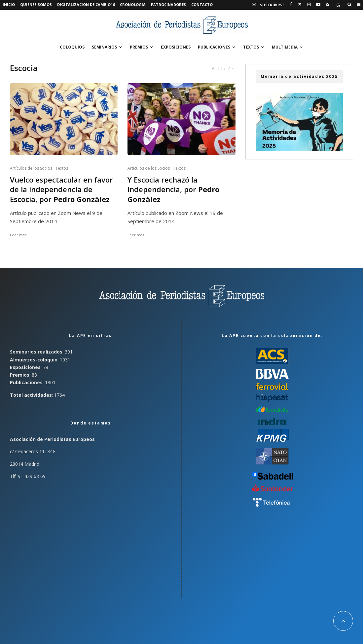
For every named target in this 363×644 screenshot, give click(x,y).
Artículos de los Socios (31, 168)
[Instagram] (309, 5)
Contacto (202, 4)
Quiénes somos (36, 4)
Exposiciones (176, 47)
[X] (300, 5)
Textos (251, 47)
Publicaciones (214, 47)
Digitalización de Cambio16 (86, 4)
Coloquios (72, 47)
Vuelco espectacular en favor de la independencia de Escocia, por (61, 189)
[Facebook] (291, 5)
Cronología (133, 4)
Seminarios (104, 47)
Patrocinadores (168, 4)
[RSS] (327, 5)
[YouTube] (318, 5)
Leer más (18, 235)
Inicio (9, 4)
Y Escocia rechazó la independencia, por (173, 189)
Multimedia (285, 47)
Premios (139, 47)
